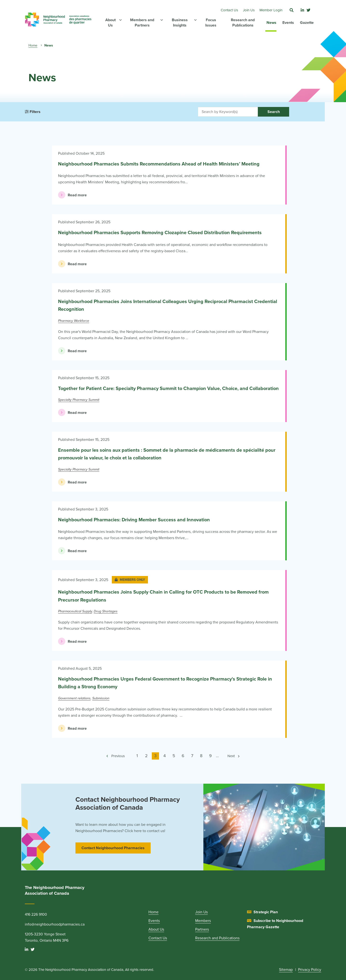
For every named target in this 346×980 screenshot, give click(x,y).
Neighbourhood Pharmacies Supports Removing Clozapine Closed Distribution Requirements (160, 233)
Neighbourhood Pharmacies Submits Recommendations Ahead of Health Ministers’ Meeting (159, 164)
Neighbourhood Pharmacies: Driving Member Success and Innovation (134, 520)
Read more (72, 195)
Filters (33, 112)
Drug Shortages (106, 611)
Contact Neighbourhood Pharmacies (113, 848)
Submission (101, 698)
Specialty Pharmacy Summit (79, 400)
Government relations (74, 698)
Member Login (271, 10)
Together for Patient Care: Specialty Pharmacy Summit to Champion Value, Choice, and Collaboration (168, 389)
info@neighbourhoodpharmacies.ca (55, 924)
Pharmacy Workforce (74, 321)
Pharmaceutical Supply (75, 611)
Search (274, 112)
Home (33, 45)
